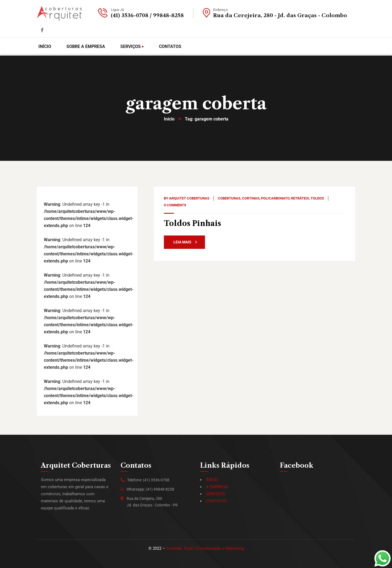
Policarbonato (275, 198)
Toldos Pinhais (192, 223)
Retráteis (300, 198)
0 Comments (175, 205)
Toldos (317, 198)
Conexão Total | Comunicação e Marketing (205, 548)
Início (169, 119)
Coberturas (229, 198)
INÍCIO (212, 480)
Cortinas (251, 198)
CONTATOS (216, 501)
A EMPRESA (217, 487)
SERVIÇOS (215, 494)
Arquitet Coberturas (189, 198)
